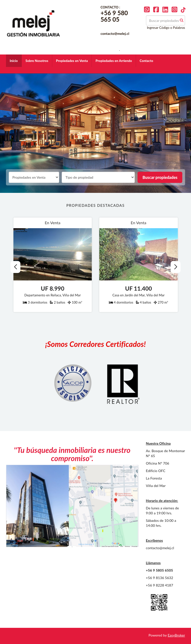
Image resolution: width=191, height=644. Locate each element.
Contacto (146, 61)
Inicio (14, 61)
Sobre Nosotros (37, 61)
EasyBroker (176, 635)
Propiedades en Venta (72, 61)
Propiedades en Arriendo (114, 61)
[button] (176, 267)
